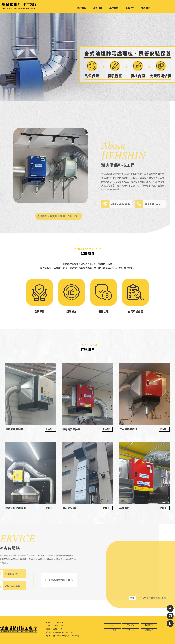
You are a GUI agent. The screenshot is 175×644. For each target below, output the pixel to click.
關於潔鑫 (81, 8)
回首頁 (113, 625)
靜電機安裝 (7, 642)
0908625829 (59, 626)
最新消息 (130, 8)
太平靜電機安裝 (31, 642)
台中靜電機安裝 (18, 642)
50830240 (57, 629)
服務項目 (98, 8)
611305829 (61, 622)
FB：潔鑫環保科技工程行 (47, 580)
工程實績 (114, 8)
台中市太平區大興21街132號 (66, 636)
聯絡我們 (146, 8)
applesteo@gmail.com (63, 632)
